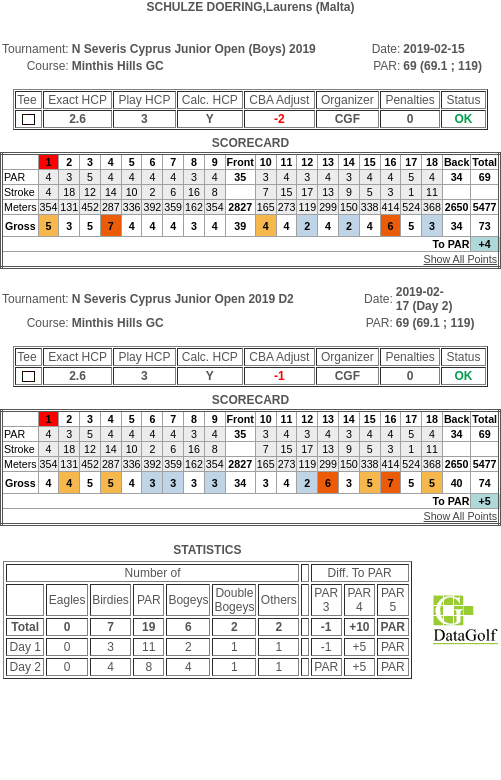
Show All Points (460, 259)
